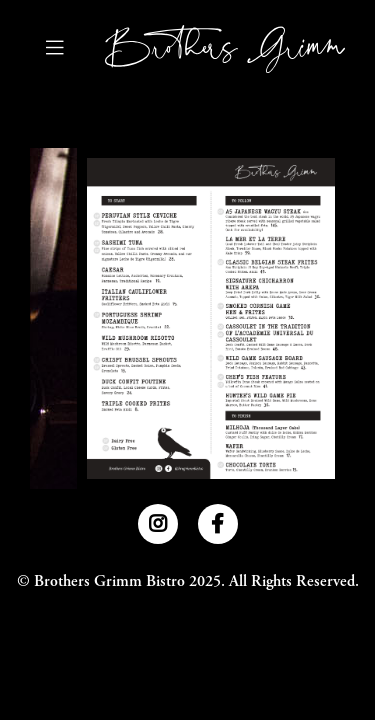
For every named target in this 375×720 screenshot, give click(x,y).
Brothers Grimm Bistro (109, 581)
